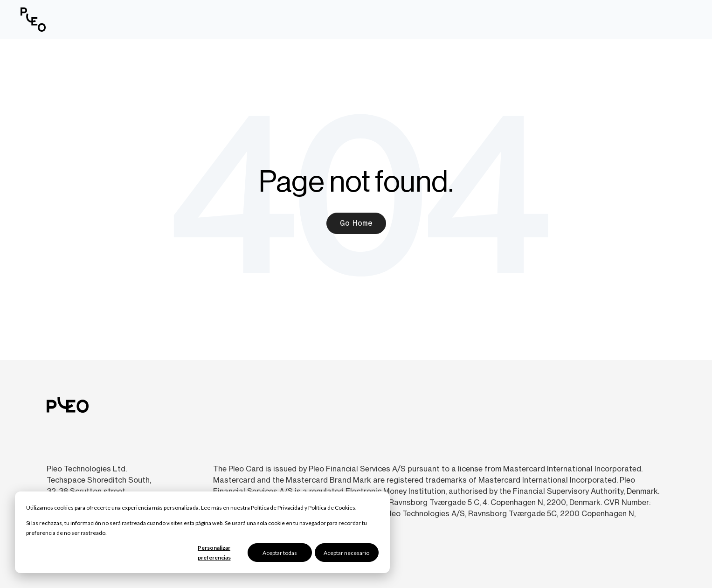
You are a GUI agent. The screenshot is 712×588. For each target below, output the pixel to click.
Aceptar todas (280, 553)
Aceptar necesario (346, 553)
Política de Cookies (332, 508)
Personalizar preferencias (214, 553)
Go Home (356, 223)
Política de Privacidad (277, 508)
